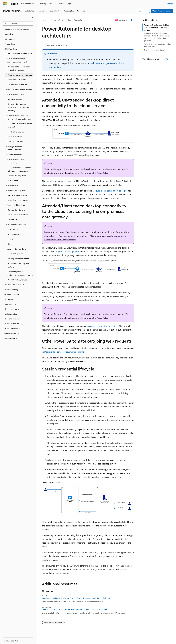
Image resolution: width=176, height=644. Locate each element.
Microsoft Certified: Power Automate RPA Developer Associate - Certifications (75, 609)
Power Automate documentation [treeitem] (19, 29)
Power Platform (58, 20)
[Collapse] (33, 18)
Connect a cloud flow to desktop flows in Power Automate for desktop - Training (76, 598)
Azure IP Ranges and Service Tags (110, 191)
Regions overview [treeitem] (12, 319)
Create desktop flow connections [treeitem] (16, 161)
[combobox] (18, 24)
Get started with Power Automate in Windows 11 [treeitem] (17, 60)
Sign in (170, 3)
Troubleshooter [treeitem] (14, 234)
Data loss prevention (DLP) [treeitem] (18, 195)
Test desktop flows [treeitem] (15, 99)
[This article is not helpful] (167, 59)
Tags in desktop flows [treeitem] (16, 205)
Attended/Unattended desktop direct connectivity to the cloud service (157, 27)
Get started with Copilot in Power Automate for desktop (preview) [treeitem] (19, 107)
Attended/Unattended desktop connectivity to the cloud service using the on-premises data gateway (157, 37)
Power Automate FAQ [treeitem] (14, 324)
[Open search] (163, 4)
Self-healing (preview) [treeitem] (16, 132)
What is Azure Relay (98, 173)
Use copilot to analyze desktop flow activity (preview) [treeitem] (20, 68)
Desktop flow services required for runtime (64, 352)
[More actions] (132, 20)
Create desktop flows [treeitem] (16, 94)
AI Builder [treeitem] (9, 299)
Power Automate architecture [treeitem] (20, 75)
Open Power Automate (162, 11)
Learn (45, 20)
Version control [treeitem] (14, 181)
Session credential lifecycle (155, 50)
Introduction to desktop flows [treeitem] (20, 54)
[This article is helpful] (164, 59)
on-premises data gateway (67, 251)
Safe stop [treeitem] (11, 239)
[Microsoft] (5, 4)
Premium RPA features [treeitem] (17, 80)
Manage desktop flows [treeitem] (17, 176)
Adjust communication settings (104, 326)
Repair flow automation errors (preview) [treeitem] (20, 125)
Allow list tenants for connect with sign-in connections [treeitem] (19, 169)
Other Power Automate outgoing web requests (157, 45)
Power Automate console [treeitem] (18, 200)
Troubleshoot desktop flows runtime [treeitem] (19, 265)
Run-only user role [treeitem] (15, 142)
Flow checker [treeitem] (13, 229)
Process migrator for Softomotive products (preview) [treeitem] (20, 273)
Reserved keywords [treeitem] (15, 254)
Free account (143, 11)
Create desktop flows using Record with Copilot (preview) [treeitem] (19, 117)
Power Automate (75, 20)
